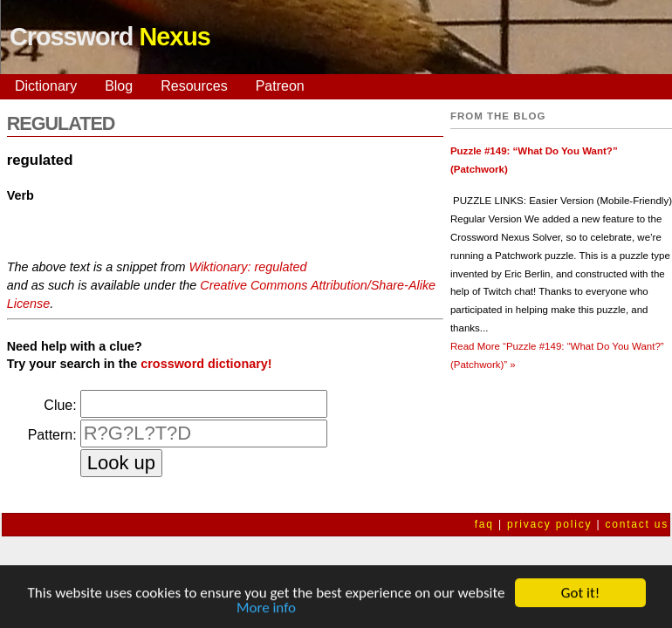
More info (266, 608)
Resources (194, 86)
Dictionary (46, 86)
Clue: (60, 405)
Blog (119, 86)
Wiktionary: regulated (247, 267)
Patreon (280, 86)
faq (484, 524)
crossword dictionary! (206, 364)
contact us (637, 524)
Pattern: (52, 435)
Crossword (110, 37)
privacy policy (549, 524)
